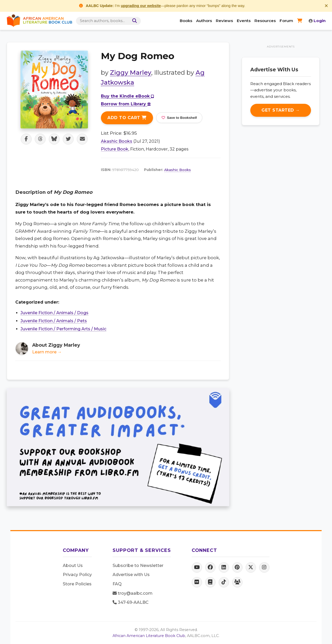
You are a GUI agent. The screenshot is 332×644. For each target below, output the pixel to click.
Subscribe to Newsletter (138, 566)
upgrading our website (141, 6)
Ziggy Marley (131, 73)
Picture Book (115, 149)
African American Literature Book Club (149, 636)
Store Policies (77, 584)
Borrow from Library (126, 104)
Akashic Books (117, 141)
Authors (204, 21)
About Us (73, 566)
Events (244, 21)
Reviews (224, 21)
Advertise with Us (131, 575)
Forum (286, 21)
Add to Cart (127, 118)
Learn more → (47, 352)
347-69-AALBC (131, 602)
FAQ (117, 584)
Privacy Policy (77, 575)
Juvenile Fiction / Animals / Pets (54, 321)
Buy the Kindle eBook (127, 96)
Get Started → (281, 110)
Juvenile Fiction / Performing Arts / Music (63, 329)
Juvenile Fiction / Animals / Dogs (54, 313)
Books (186, 21)
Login (317, 21)
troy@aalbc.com (133, 593)
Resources (265, 21)
